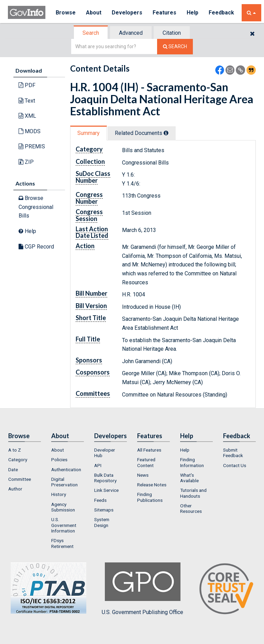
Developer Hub (105, 453)
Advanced (131, 33)
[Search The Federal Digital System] (175, 47)
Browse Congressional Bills (36, 207)
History (59, 494)
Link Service (106, 490)
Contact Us (235, 465)
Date (13, 469)
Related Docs (142, 133)
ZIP (26, 162)
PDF (27, 85)
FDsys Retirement (62, 543)
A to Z (15, 450)
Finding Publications (150, 497)
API (98, 465)
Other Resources (191, 508)
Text (27, 101)
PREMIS (32, 146)
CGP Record (36, 247)
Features (164, 13)
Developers (127, 13)
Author (15, 489)
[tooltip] (166, 133)
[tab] (91, 33)
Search (91, 33)
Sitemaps (104, 510)
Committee (20, 479)
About (94, 13)
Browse (66, 13)
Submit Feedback (233, 453)
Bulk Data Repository (105, 478)
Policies (59, 460)
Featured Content (146, 462)
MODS (30, 131)
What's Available (189, 478)
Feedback (221, 13)
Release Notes (152, 485)
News (143, 475)
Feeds (100, 500)
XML (27, 116)
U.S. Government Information (64, 525)
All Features (149, 450)
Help (192, 13)
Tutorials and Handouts (193, 493)
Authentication (66, 469)
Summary (89, 133)
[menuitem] (25, 450)
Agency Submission (63, 507)
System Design (102, 522)
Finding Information (192, 462)
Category (18, 460)
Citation (172, 33)
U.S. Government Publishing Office (142, 589)
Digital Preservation (64, 482)
